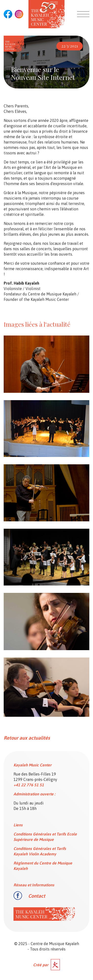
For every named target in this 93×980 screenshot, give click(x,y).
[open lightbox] (46, 364)
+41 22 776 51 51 (29, 785)
